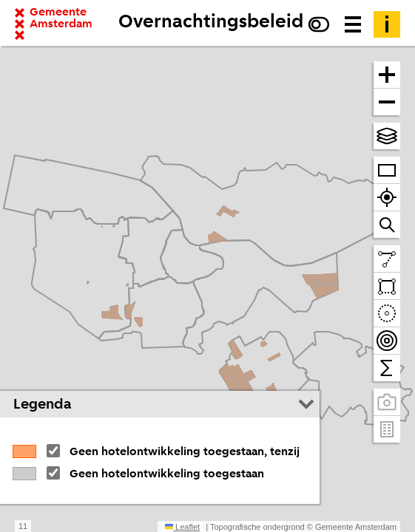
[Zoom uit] (387, 102)
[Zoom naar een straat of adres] (387, 225)
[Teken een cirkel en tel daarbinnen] (387, 314)
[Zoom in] (387, 75)
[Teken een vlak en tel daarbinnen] (387, 286)
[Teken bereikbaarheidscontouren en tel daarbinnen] (387, 341)
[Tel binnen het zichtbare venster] (387, 368)
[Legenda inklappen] (306, 404)
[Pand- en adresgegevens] (387, 429)
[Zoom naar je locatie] (387, 198)
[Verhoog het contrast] (319, 24)
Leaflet (182, 527)
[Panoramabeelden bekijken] (387, 402)
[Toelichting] (387, 24)
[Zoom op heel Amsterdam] (387, 170)
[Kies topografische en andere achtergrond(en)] (387, 136)
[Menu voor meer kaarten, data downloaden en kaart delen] (353, 24)
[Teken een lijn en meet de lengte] (387, 259)
